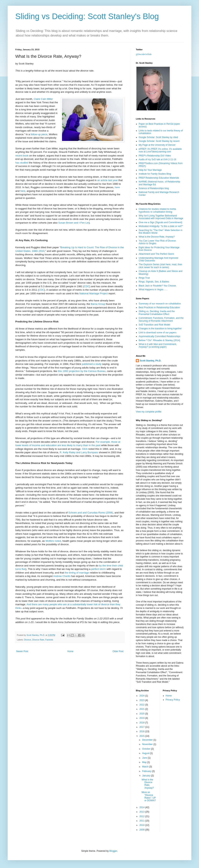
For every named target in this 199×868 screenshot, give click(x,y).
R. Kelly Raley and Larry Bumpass (79, 452)
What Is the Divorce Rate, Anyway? (157, 237)
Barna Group (98, 304)
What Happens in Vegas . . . (153, 290)
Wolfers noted (53, 541)
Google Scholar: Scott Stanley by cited (158, 137)
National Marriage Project (93, 293)
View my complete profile (149, 412)
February (147, 771)
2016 (142, 731)
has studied (22, 163)
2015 (142, 736)
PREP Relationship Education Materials (159, 178)
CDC (87, 286)
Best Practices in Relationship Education (159, 308)
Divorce (28, 640)
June (145, 758)
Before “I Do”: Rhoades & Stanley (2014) (159, 340)
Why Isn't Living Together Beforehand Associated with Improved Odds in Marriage (161, 217)
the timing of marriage (77, 573)
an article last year (107, 180)
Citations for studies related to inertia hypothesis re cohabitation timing (157, 210)
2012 (142, 816)
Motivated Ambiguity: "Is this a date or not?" (161, 226)
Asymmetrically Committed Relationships (159, 336)
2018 (142, 723)
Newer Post (22, 651)
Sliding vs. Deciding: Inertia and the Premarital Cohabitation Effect (157, 313)
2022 (142, 705)
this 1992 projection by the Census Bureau (82, 371)
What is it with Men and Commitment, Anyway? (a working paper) (158, 346)
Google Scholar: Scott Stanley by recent (159, 141)
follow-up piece (39, 134)
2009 (142, 830)
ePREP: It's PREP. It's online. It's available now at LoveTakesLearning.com (160, 150)
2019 (142, 718)
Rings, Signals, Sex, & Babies (154, 282)
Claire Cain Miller (43, 99)
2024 (142, 696)
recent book (22, 156)
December (148, 740)
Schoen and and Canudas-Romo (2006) (91, 513)
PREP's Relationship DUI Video (155, 156)
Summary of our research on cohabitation (160, 304)
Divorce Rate (38, 640)
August (146, 753)
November (148, 744)
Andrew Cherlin (62, 576)
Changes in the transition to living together (160, 329)
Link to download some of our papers (158, 333)
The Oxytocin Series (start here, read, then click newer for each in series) (160, 266)
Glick (85, 449)
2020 (142, 714)
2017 (142, 727)
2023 (142, 700)
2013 (142, 812)
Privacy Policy (173, 700)
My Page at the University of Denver (157, 145)
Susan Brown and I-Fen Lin (73, 223)
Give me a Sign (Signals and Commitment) (160, 222)
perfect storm (98, 569)
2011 (142, 821)
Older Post (118, 651)
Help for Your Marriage (150, 170)
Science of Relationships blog (154, 188)
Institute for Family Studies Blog (155, 174)
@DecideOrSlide (144, 54)
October (147, 749)
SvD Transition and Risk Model (154, 325)
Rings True (144, 278)
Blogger (113, 851)
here (117, 187)
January (147, 776)
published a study (92, 364)
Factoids (49, 640)
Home (70, 651)
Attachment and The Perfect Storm (156, 254)
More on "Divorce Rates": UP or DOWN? (149, 796)
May (145, 762)
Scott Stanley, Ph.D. (150, 361)
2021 (142, 709)
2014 (142, 807)
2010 (142, 825)
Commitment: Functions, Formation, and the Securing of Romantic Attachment (161, 319)
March (146, 767)
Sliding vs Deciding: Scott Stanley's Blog (87, 16)
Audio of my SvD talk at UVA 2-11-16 (157, 159)
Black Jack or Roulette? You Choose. (158, 286)
